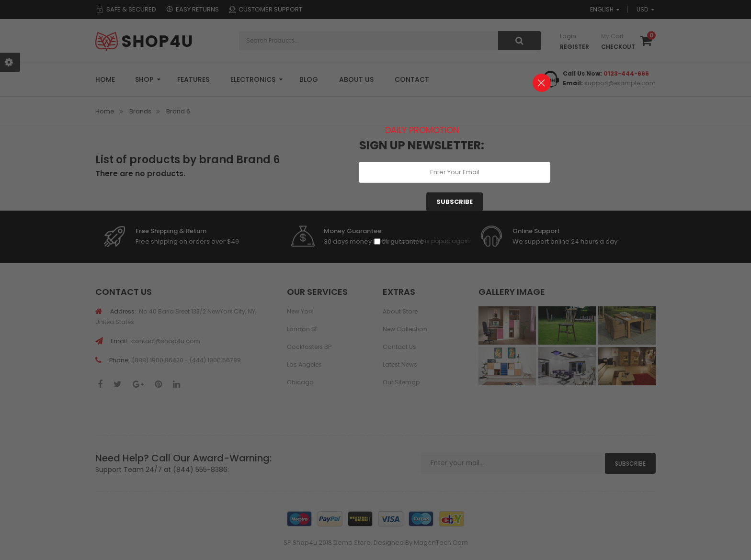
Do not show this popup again (426, 241)
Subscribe (455, 202)
